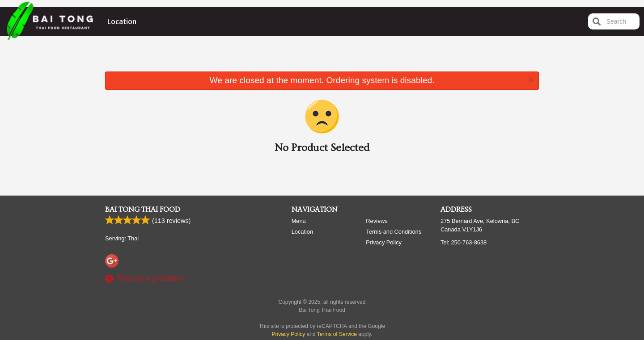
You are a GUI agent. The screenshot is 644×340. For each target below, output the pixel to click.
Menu (299, 221)
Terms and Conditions (394, 232)
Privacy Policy (384, 242)
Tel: (464, 242)
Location (122, 21)
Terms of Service (337, 334)
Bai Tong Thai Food (143, 210)
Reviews (377, 221)
